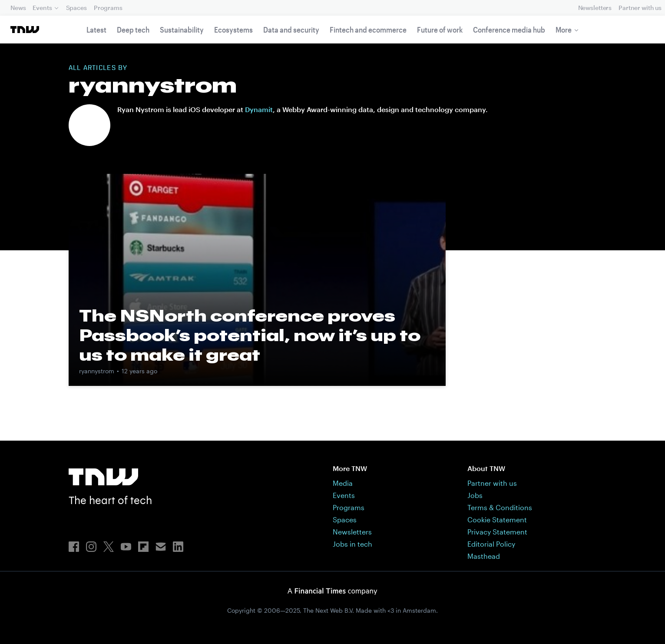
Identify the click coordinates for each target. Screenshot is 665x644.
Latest (96, 30)
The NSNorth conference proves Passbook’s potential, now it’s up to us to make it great (250, 335)
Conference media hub (509, 30)
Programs (108, 8)
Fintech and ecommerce (368, 30)
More (564, 30)
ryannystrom (97, 371)
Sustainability (182, 30)
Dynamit (259, 109)
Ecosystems (233, 30)
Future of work (440, 30)
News (18, 8)
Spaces (76, 8)
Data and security (291, 30)
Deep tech (133, 30)
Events (42, 8)
